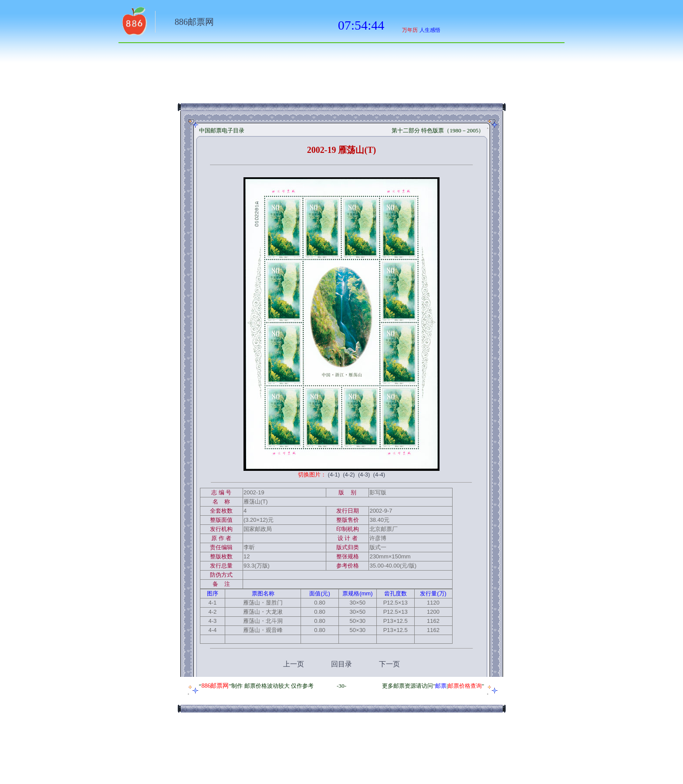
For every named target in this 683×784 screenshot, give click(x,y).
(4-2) (349, 475)
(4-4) (379, 475)
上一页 (294, 664)
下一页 (389, 664)
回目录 (341, 664)
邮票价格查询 (465, 686)
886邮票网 (194, 22)
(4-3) (364, 475)
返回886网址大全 (134, 24)
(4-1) (334, 475)
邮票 (441, 686)
